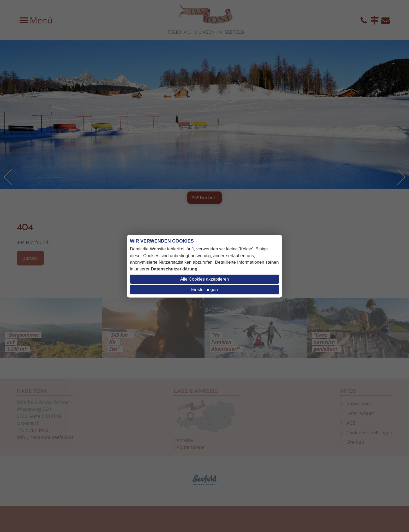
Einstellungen (204, 290)
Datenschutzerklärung (174, 269)
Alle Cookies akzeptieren (204, 279)
